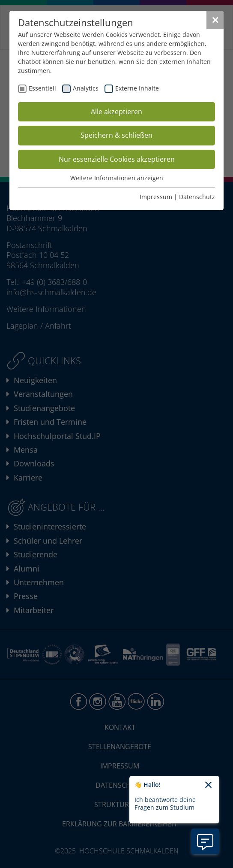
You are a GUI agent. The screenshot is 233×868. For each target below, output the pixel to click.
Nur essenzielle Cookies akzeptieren (117, 159)
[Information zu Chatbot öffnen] (205, 841)
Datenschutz (197, 197)
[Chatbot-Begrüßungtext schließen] (208, 785)
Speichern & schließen (116, 135)
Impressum (156, 197)
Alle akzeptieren (116, 112)
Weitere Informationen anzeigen (117, 178)
